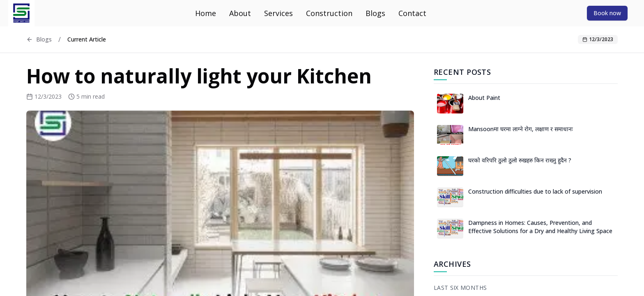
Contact (412, 13)
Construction (329, 13)
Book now (607, 13)
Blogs (375, 13)
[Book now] (607, 13)
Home (206, 13)
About (240, 13)
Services (278, 13)
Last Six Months (460, 288)
